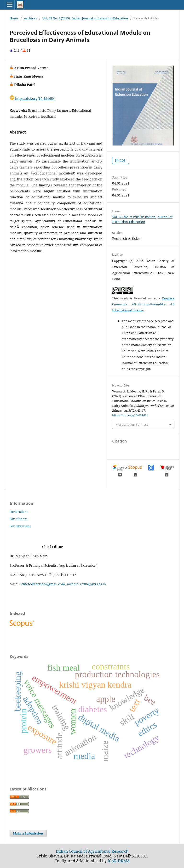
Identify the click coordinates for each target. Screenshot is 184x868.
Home (14, 18)
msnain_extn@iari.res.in (86, 584)
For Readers (18, 512)
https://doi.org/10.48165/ (34, 98)
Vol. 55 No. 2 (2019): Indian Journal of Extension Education (85, 18)
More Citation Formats (132, 425)
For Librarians (20, 526)
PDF (122, 160)
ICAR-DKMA (119, 861)
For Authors (18, 519)
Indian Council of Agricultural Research (92, 851)
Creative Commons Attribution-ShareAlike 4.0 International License (143, 304)
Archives (30, 18)
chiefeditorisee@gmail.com (43, 584)
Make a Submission (28, 833)
